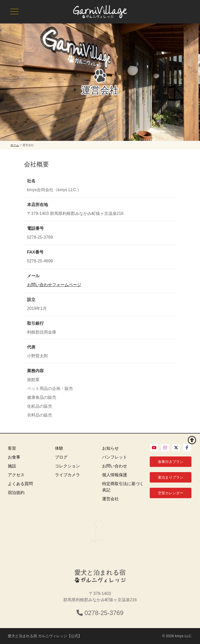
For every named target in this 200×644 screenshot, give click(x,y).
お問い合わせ (115, 466)
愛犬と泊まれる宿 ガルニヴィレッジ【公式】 (45, 636)
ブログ (61, 457)
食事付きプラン (171, 462)
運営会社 (110, 499)
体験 (59, 448)
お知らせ (110, 448)
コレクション (67, 466)
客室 (12, 448)
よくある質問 (20, 484)
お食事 (14, 457)
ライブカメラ (67, 475)
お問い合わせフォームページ (54, 285)
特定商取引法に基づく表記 (123, 487)
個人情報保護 (115, 475)
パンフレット (115, 457)
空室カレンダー (171, 493)
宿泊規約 (16, 493)
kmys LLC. (184, 636)
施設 (12, 466)
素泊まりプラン (171, 477)
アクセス (16, 475)
